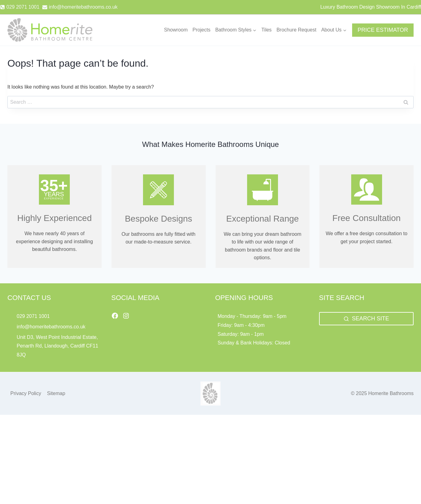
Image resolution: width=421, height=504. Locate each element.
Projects (201, 30)
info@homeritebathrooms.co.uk (51, 327)
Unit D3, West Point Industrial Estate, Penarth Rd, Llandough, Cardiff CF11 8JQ (57, 346)
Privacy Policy (26, 393)
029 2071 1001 (33, 316)
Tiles (266, 30)
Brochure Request (296, 30)
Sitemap (56, 393)
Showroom (176, 30)
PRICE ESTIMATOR (383, 30)
